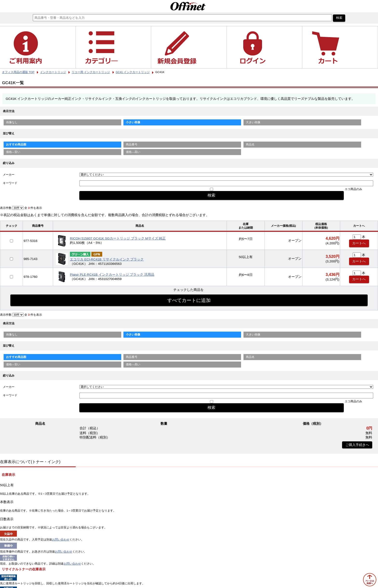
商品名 (250, 144)
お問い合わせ (61, 540)
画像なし (12, 122)
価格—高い (133, 152)
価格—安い (13, 152)
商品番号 (132, 144)
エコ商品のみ (353, 189)
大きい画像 (253, 122)
